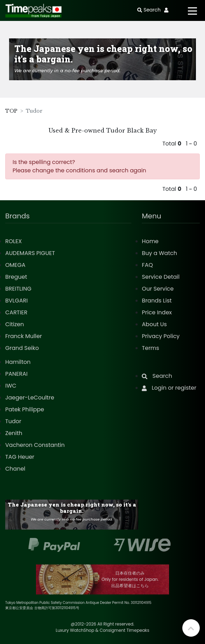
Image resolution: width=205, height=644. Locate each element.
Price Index (157, 312)
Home (150, 241)
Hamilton (18, 362)
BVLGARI (16, 301)
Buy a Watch (159, 253)
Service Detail (161, 277)
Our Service (158, 289)
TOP (11, 111)
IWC (11, 386)
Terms (150, 348)
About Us (154, 324)
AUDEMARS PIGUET (30, 253)
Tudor (13, 421)
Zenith (14, 433)
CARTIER (16, 312)
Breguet (16, 277)
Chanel (15, 469)
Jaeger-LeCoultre (30, 398)
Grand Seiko (22, 348)
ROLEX (13, 241)
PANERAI (16, 374)
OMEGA (15, 265)
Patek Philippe (25, 409)
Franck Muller (24, 336)
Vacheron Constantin (35, 445)
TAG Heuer (20, 457)
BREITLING (18, 289)
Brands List (157, 301)
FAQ (147, 265)
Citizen (15, 324)
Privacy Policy (161, 336)
